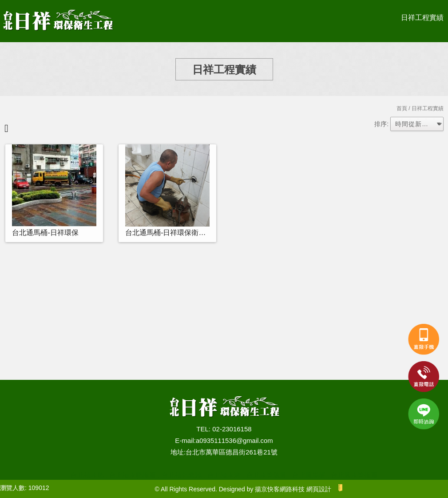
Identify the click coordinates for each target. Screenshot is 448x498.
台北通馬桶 (309, 475)
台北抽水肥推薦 (133, 475)
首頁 (402, 108)
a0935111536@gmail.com (234, 440)
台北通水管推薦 (354, 475)
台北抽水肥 (87, 475)
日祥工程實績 (422, 18)
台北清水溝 (224, 475)
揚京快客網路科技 (280, 489)
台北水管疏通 (266, 475)
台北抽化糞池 (182, 475)
